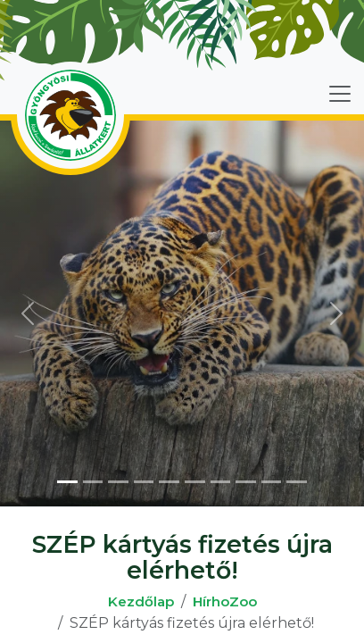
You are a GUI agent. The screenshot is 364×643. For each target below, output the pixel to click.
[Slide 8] (246, 482)
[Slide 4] (144, 482)
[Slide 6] (195, 482)
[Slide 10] (297, 482)
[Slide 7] (221, 482)
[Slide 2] (93, 482)
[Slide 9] (272, 482)
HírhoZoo (225, 601)
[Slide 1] (67, 482)
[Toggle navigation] (340, 94)
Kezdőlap (141, 601)
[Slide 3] (118, 482)
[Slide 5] (169, 482)
